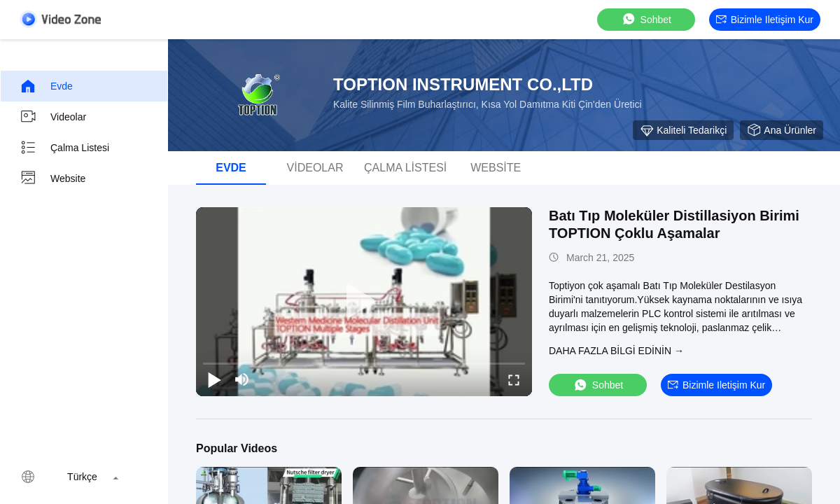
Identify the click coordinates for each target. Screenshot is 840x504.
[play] (364, 302)
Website (52, 178)
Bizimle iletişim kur (765, 20)
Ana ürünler (782, 130)
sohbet (646, 19)
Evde (46, 86)
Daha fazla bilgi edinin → (616, 351)
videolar (53, 117)
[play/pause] (214, 379)
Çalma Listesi (64, 148)
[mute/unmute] (242, 379)
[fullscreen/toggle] (514, 379)
